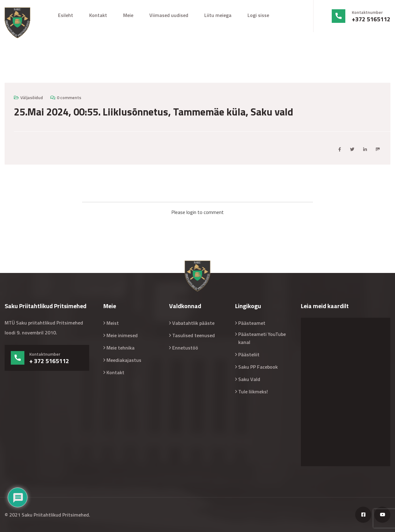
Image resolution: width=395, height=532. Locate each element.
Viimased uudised (169, 15)
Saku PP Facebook (258, 367)
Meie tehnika (121, 348)
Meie (128, 15)
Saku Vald (249, 379)
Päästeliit (249, 354)
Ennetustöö (185, 348)
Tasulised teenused (193, 335)
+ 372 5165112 (49, 361)
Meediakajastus (124, 360)
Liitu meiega (218, 15)
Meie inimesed (122, 335)
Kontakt (98, 15)
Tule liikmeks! (253, 392)
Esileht (66, 15)
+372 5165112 (371, 19)
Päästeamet (252, 323)
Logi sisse (258, 15)
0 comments (69, 97)
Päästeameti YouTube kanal (262, 338)
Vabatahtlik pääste (193, 323)
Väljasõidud (32, 97)
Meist (113, 323)
